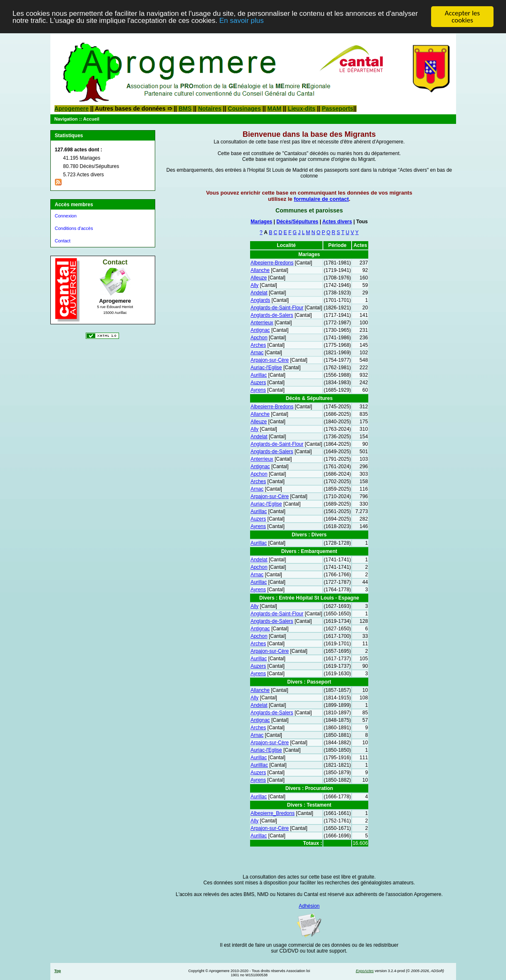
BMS (185, 109)
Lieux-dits (302, 109)
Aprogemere (72, 109)
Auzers (258, 383)
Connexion (66, 216)
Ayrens (258, 390)
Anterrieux (262, 323)
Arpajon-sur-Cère (270, 360)
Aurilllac (259, 765)
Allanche (260, 270)
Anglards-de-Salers (272, 315)
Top (58, 971)
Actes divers (337, 222)
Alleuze (259, 278)
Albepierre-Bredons (272, 263)
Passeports (337, 109)
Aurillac (259, 375)
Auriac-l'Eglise (266, 368)
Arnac (257, 353)
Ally (254, 285)
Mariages (261, 222)
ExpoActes (365, 971)
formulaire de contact (321, 199)
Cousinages (244, 109)
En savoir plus (242, 20)
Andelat (259, 293)
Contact (63, 241)
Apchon (259, 338)
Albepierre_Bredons (273, 813)
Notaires (210, 109)
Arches (258, 345)
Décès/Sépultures (297, 222)
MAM (274, 109)
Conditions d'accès (74, 228)
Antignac (260, 330)
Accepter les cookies (462, 17)
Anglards (260, 300)
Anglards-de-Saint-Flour (277, 308)
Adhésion (309, 906)
